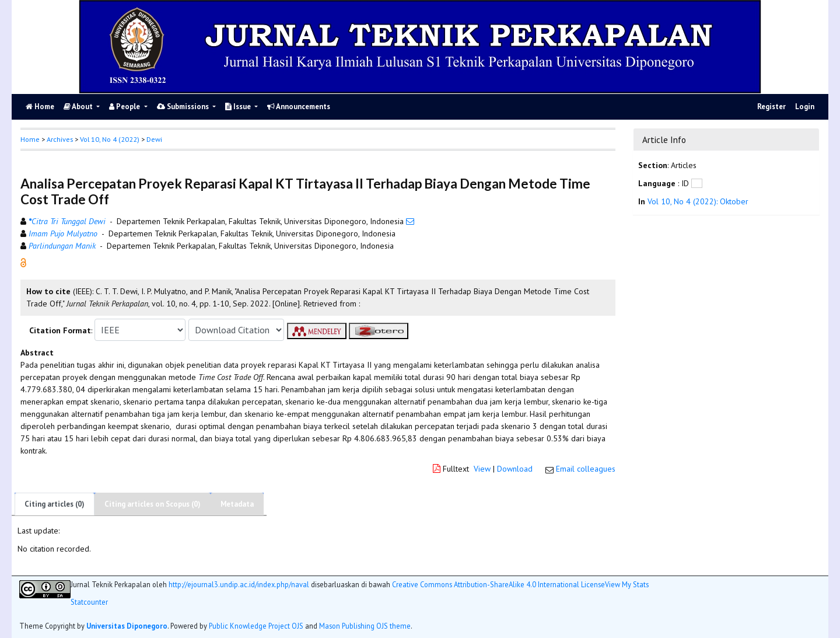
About (79, 107)
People (125, 107)
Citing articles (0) (55, 504)
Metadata (237, 504)
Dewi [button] (154, 139)
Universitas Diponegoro (127, 626)
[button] (23, 262)
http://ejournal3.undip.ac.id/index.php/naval (239, 584)
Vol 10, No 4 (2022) (110, 139)
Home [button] (30, 139)
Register (771, 107)
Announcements (299, 107)
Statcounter (89, 602)
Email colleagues (586, 469)
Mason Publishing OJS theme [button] (365, 626)
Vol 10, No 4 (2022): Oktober (698, 201)
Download (515, 469)
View (482, 469)
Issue (239, 107)
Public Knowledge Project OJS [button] (256, 626)
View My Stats (627, 585)
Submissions (184, 107)
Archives (60, 139)
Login (805, 107)
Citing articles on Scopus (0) (153, 504)
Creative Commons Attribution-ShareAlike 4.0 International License (498, 584)
